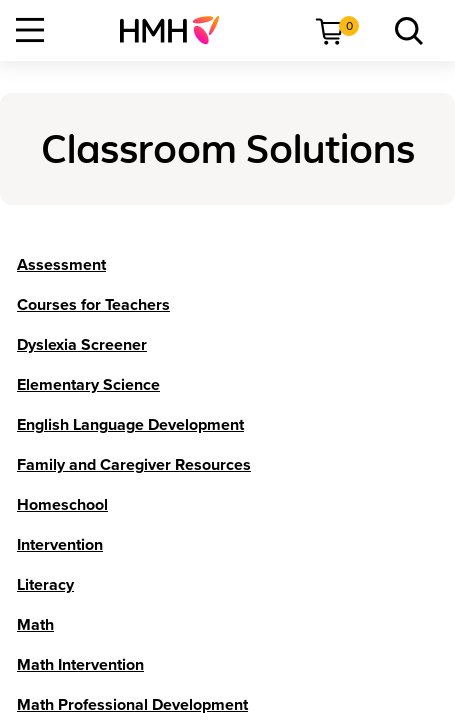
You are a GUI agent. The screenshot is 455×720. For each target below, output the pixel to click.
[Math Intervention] (80, 665)
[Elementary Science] (88, 385)
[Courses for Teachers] (93, 305)
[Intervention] (60, 545)
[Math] (35, 625)
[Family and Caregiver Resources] (134, 465)
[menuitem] (177, 30)
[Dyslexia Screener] (82, 345)
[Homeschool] (62, 505)
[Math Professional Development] (132, 705)
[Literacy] (45, 585)
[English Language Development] (130, 425)
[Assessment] (61, 265)
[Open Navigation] (30, 30)
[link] (177, 30)
